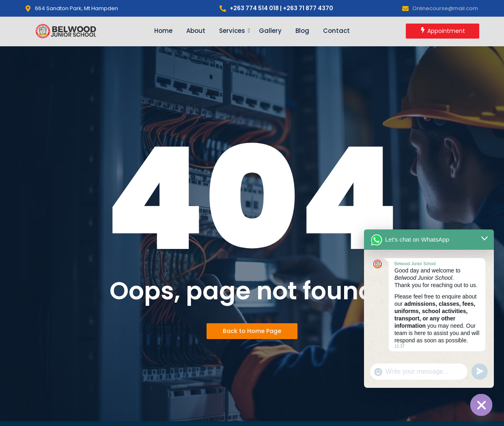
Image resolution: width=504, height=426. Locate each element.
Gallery (270, 31)
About (196, 31)
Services (234, 31)
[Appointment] (443, 31)
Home (163, 31)
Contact (336, 31)
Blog (302, 31)
